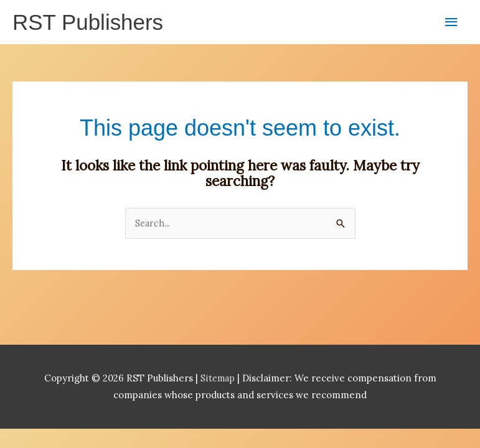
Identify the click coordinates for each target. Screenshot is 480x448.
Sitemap (219, 380)
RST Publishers (90, 23)
